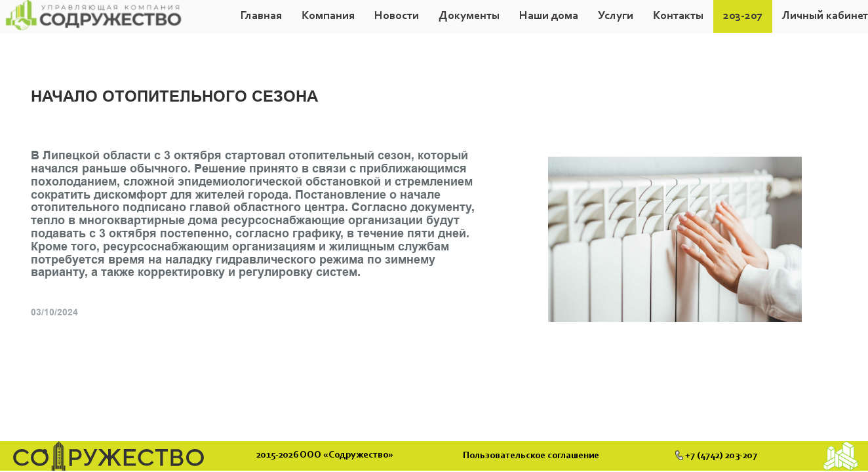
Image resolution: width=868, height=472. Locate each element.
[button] (328, 16)
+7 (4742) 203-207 (716, 455)
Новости (397, 16)
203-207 (743, 16)
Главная (261, 16)
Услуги (616, 16)
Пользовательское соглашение (533, 456)
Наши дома (549, 16)
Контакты (678, 16)
